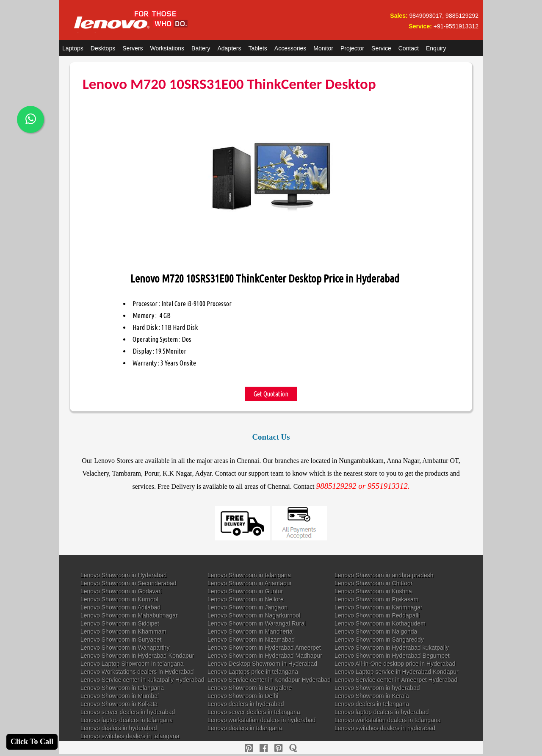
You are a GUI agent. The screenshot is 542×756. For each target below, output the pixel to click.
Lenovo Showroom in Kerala (372, 696)
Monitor (323, 48)
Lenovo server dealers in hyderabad (128, 712)
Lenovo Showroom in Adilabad (120, 607)
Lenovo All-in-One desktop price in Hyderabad (395, 664)
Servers (133, 48)
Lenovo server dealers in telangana (254, 712)
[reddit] (278, 748)
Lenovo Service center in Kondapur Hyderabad (269, 680)
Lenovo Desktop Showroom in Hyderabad (262, 664)
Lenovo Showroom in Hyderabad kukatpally (392, 648)
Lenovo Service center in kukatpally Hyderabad (142, 680)
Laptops (73, 48)
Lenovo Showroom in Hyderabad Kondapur (137, 656)
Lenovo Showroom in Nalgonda (376, 631)
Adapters (229, 48)
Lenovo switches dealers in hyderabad (385, 728)
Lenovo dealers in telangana (372, 704)
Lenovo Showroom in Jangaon (247, 607)
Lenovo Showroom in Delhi (243, 696)
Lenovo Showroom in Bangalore (250, 688)
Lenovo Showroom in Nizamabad (251, 640)
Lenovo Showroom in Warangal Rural (257, 623)
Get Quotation (271, 394)
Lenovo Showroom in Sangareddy (379, 640)
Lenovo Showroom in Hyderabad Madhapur (265, 656)
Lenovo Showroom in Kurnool (119, 599)
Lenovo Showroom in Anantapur (250, 583)
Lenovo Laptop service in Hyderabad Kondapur (397, 672)
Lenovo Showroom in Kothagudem (380, 623)
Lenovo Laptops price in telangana (253, 672)
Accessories (290, 48)
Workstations (167, 48)
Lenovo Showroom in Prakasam (376, 599)
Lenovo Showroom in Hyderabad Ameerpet (264, 648)
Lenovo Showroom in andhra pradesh (384, 575)
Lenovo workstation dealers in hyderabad (261, 720)
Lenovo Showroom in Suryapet (121, 640)
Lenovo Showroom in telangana (249, 575)
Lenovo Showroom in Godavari (121, 591)
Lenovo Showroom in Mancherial (251, 631)
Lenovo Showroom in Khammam (123, 631)
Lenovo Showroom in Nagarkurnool (254, 615)
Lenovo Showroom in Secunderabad (129, 583)
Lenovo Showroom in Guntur (245, 591)
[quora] (293, 748)
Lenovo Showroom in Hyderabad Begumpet (392, 656)
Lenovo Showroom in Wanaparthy (125, 648)
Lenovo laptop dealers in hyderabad (382, 712)
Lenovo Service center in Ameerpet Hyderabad (396, 680)
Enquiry (436, 48)
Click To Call (32, 742)
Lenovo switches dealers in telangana (130, 736)
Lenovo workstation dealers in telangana (388, 720)
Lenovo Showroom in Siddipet (120, 623)
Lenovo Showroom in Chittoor (373, 583)
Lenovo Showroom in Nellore (246, 599)
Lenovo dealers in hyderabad (246, 704)
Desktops (103, 48)
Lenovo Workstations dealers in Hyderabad (137, 672)
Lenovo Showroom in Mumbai (120, 696)
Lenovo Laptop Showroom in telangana (132, 664)
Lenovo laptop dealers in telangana (127, 720)
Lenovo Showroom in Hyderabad (124, 575)
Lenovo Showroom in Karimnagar (379, 607)
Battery (201, 48)
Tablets (258, 48)
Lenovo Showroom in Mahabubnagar (129, 615)
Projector (352, 48)
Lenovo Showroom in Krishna (373, 591)
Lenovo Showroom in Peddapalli (377, 615)
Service (381, 48)
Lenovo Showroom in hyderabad (377, 688)
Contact (409, 48)
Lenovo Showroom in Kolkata (119, 704)
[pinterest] (249, 748)
